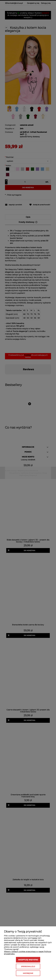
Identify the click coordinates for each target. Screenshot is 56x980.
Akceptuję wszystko (28, 960)
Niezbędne (28, 973)
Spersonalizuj (28, 966)
